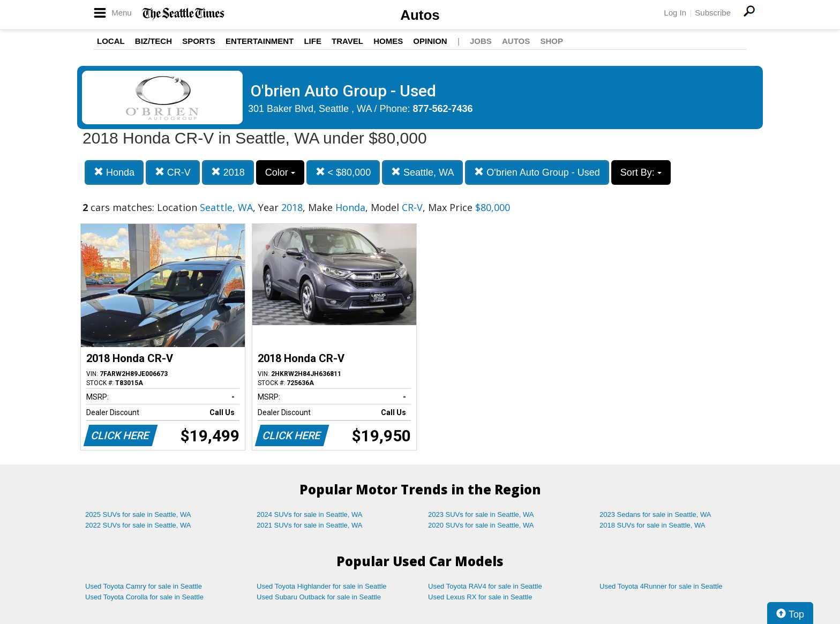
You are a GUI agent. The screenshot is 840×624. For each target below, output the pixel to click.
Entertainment (260, 41)
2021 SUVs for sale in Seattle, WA (310, 525)
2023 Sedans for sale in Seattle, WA (655, 514)
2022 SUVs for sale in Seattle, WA (138, 525)
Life (313, 41)
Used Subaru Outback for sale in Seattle (319, 597)
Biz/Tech (153, 41)
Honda (114, 172)
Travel (347, 41)
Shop (552, 41)
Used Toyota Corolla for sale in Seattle (144, 597)
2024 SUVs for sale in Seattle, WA (310, 514)
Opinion (430, 41)
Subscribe (713, 13)
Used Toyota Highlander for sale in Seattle (322, 586)
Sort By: (641, 172)
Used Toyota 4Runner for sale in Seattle (661, 586)
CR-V (173, 172)
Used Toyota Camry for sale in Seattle (144, 586)
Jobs (481, 41)
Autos (420, 15)
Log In (675, 13)
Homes (388, 41)
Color (280, 172)
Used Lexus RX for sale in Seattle (480, 597)
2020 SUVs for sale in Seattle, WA (481, 525)
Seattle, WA (422, 172)
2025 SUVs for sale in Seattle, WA (138, 514)
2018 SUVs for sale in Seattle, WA (652, 525)
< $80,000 (343, 172)
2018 (228, 172)
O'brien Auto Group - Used (537, 172)
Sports (199, 41)
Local (111, 41)
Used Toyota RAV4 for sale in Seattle (485, 586)
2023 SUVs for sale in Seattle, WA (481, 514)
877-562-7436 (443, 109)
